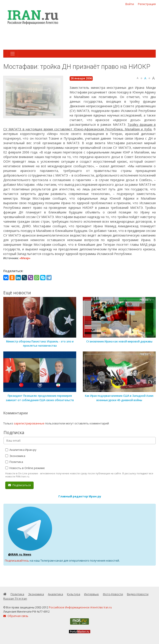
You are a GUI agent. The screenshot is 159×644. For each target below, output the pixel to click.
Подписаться (19, 485)
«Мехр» (25, 258)
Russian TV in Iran (15, 599)
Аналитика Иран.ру (21, 450)
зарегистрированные (29, 423)
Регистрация (147, 4)
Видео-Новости (138, 594)
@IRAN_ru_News (20, 554)
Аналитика (55, 594)
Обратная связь (16, 616)
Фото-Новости (113, 594)
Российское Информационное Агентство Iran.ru (80, 607)
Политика (14, 462)
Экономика (15, 456)
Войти (130, 4)
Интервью (91, 594)
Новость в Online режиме (25, 468)
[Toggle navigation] (13, 54)
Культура (74, 594)
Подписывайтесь (17, 560)
